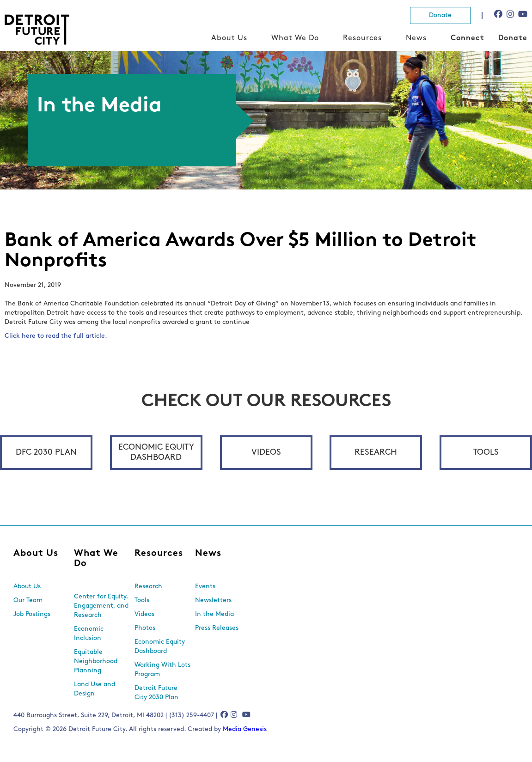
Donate (440, 15)
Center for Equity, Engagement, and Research (101, 606)
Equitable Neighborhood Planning (96, 661)
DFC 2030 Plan (46, 453)
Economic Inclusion (89, 634)
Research (376, 453)
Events (205, 587)
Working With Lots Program (162, 670)
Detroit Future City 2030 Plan (156, 693)
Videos (266, 453)
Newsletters (213, 600)
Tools (486, 453)
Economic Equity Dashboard (156, 453)
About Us (229, 38)
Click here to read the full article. (56, 336)
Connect (468, 38)
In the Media (214, 614)
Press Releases (217, 628)
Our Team (28, 600)
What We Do (295, 38)
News (416, 38)
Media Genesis (245, 729)
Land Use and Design (95, 689)
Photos (145, 628)
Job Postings (32, 614)
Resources (362, 38)
